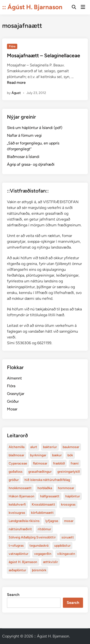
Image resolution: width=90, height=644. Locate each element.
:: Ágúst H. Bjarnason (32, 7)
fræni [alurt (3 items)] (75, 463)
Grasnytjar (16, 394)
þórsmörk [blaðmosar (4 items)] (39, 570)
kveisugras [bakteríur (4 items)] (17, 513)
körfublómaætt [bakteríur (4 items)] (42, 513)
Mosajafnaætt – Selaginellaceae (44, 55)
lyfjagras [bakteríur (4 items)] (52, 521)
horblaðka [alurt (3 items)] (45, 488)
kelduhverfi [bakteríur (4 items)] (17, 504)
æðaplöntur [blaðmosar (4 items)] (17, 570)
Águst (16, 93)
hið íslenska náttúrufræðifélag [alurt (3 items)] (47, 480)
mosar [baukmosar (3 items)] (69, 521)
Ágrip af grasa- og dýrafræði (31, 164)
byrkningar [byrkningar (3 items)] (38, 455)
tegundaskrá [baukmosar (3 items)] (39, 546)
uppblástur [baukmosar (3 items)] (62, 546)
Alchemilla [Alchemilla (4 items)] (17, 447)
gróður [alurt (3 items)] (14, 480)
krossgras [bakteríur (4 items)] (68, 504)
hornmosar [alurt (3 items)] (66, 488)
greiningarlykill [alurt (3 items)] (69, 472)
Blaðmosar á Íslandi (23, 157)
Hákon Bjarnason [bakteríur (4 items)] (21, 496)
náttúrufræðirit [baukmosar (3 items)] (20, 529)
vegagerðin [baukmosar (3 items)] (43, 554)
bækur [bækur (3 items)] (57, 455)
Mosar (12, 409)
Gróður (13, 401)
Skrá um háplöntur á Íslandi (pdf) (35, 128)
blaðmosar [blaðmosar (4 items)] (16, 455)
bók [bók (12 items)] (70, 455)
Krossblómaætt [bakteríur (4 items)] (43, 504)
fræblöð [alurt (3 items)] (59, 463)
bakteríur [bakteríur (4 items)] (50, 447)
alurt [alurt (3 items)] (34, 447)
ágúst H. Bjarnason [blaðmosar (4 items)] (23, 562)
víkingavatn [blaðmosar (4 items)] (66, 554)
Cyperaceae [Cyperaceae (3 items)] (18, 463)
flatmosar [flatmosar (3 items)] (40, 463)
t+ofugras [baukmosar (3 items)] (16, 546)
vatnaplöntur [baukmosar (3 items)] (18, 554)
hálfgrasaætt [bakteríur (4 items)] (50, 496)
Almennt (14, 378)
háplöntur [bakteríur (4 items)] (73, 496)
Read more (16, 82)
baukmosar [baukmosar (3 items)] (71, 447)
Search (13, 595)
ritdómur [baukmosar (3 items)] (44, 529)
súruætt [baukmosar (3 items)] (68, 537)
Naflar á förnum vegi (24, 135)
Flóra (12, 46)
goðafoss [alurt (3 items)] (16, 472)
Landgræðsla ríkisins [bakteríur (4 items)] (24, 521)
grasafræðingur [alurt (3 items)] (40, 472)
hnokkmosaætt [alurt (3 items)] (20, 488)
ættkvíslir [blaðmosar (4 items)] (50, 562)
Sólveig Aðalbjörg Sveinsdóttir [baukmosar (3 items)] (32, 537)
